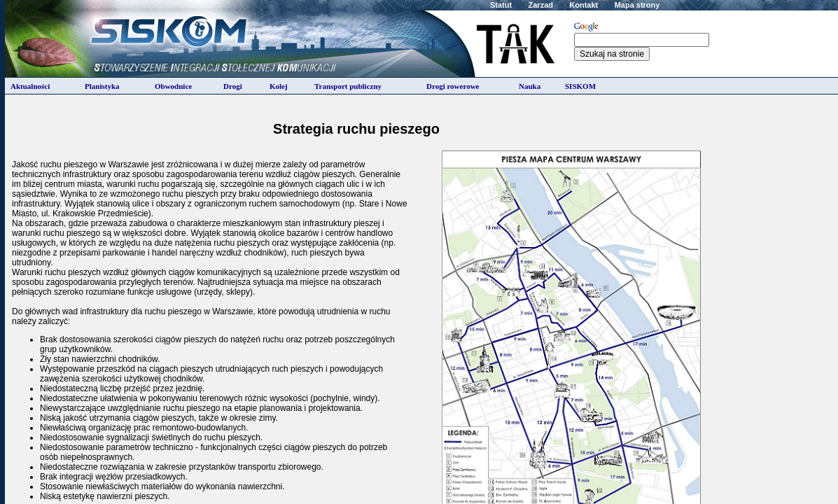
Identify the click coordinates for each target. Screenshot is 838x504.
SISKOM (580, 86)
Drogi (233, 86)
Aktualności (30, 86)
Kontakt (584, 5)
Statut (501, 5)
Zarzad (541, 5)
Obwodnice (173, 86)
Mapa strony (637, 5)
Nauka (530, 86)
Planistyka (102, 86)
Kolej (279, 86)
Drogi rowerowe (453, 86)
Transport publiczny (348, 86)
